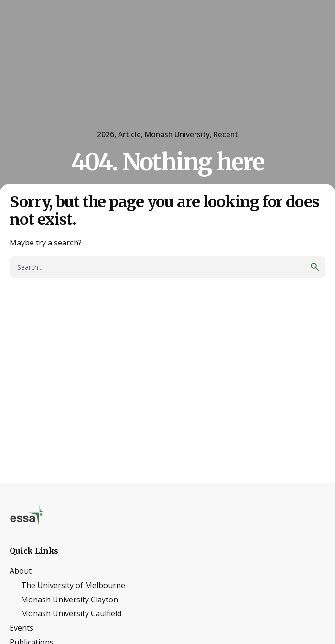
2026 (106, 134)
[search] (315, 267)
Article (130, 134)
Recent (226, 134)
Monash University (177, 134)
